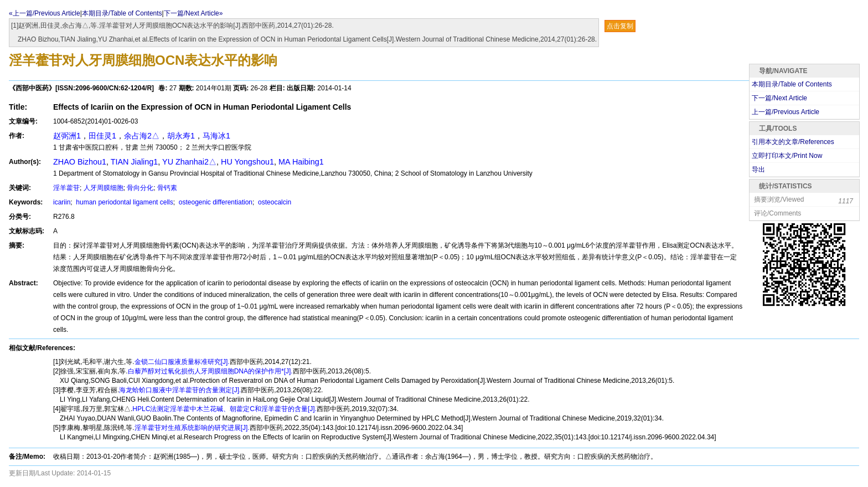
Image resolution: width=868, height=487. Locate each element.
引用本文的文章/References (793, 142)
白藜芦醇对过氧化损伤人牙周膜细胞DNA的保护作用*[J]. (210, 371)
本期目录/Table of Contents (122, 13)
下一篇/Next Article (779, 98)
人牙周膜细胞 (104, 188)
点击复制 (620, 26)
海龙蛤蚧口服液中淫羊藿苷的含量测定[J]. (180, 390)
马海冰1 (216, 136)
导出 (758, 170)
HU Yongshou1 (247, 162)
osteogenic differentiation (215, 202)
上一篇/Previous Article (786, 112)
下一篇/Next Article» (193, 13)
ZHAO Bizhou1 (80, 162)
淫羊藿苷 (66, 188)
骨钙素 (167, 188)
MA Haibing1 (301, 162)
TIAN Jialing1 (135, 162)
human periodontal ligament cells (124, 202)
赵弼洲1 (67, 136)
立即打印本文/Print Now (787, 156)
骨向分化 (140, 188)
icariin (62, 202)
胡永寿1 (181, 136)
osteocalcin (274, 202)
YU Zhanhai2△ (189, 162)
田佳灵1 (102, 136)
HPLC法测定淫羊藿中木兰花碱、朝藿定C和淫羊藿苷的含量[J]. (224, 409)
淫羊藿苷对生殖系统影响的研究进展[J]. (192, 428)
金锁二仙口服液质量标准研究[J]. (182, 362)
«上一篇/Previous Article (45, 13)
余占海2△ (142, 136)
